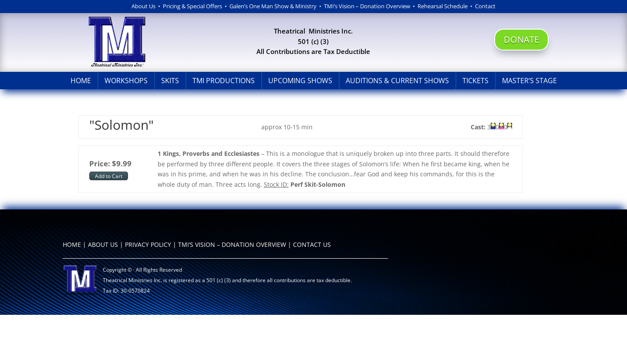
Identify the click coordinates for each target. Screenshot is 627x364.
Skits (170, 81)
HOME (72, 244)
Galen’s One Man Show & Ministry (273, 6)
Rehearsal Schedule (444, 6)
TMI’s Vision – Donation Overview (367, 6)
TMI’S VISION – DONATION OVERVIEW (232, 244)
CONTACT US (312, 244)
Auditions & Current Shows (397, 81)
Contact (485, 6)
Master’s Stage (529, 81)
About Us (143, 6)
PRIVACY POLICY (148, 244)
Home (81, 81)
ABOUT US (103, 244)
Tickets (475, 81)
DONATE (521, 39)
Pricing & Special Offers (192, 6)
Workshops (126, 81)
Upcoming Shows (300, 81)
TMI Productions (224, 81)
